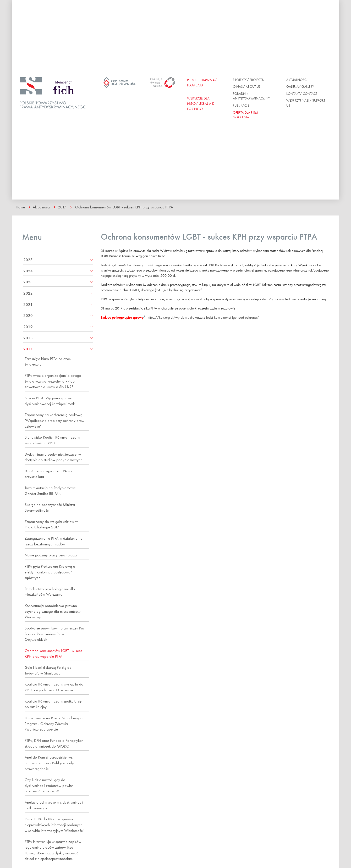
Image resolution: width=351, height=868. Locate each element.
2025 (28, 259)
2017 (62, 207)
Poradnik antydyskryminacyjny (251, 96)
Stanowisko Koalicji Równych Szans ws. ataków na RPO (52, 440)
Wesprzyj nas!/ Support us (306, 103)
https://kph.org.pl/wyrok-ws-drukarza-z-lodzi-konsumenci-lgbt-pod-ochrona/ (204, 317)
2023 (28, 282)
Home (20, 207)
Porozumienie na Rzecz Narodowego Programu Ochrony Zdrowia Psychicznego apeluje (54, 723)
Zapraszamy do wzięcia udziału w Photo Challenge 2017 (51, 524)
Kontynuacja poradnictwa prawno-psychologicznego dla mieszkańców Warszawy (53, 611)
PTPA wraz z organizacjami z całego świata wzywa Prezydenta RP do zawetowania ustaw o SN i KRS (53, 381)
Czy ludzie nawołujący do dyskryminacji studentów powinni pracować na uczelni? (50, 785)
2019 (28, 327)
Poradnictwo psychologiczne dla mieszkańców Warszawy (50, 591)
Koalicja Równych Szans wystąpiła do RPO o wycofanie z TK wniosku (54, 687)
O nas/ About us (247, 87)
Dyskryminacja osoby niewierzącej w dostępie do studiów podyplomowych (53, 457)
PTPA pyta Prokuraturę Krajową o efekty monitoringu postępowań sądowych (50, 572)
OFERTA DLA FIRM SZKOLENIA (245, 115)
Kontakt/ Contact (302, 94)
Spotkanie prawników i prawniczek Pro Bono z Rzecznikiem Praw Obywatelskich (54, 634)
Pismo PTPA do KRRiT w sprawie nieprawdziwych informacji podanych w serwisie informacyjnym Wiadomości (54, 824)
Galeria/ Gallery (300, 87)
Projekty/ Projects (248, 80)
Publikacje (241, 105)
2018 (28, 338)
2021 (28, 304)
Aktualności (297, 80)
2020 (28, 315)
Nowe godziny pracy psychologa (51, 555)
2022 (28, 293)
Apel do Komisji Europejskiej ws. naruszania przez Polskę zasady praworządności (49, 763)
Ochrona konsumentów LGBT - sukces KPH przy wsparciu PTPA (124, 207)
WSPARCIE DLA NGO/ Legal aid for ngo (201, 103)
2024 (28, 271)
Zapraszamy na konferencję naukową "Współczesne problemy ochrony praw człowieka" (54, 420)
